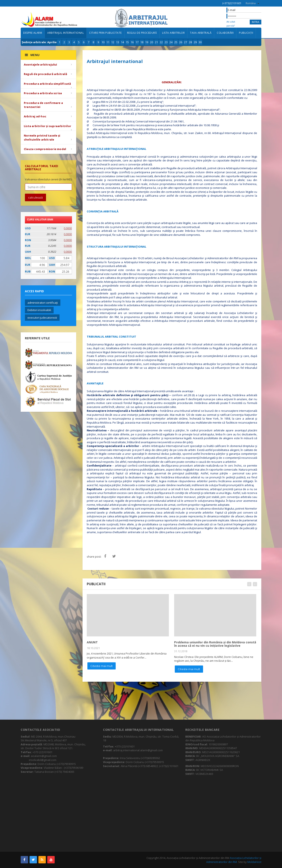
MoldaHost (254, 862)
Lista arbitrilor (173, 33)
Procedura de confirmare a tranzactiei (43, 105)
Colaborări (225, 33)
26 (181, 42)
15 (127, 42)
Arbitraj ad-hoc (35, 116)
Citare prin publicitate (105, 33)
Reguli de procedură (142, 33)
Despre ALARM (33, 33)
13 (118, 42)
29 (195, 42)
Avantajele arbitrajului (41, 64)
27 (186, 42)
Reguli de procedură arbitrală (45, 74)
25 (176, 42)
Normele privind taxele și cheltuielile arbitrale (42, 138)
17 (137, 42)
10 (103, 42)
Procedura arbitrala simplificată (47, 84)
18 (142, 42)
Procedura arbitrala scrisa (43, 93)
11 (108, 42)
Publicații (246, 33)
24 (171, 42)
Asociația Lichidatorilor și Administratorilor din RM (234, 860)
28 (190, 42)
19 (147, 42)
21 (156, 42)
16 (132, 42)
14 (122, 42)
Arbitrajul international (66, 33)
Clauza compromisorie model (45, 149)
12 (113, 42)
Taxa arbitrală (201, 33)
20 (152, 42)
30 (200, 42)
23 (166, 42)
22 (161, 42)
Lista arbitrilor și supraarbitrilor (47, 126)
